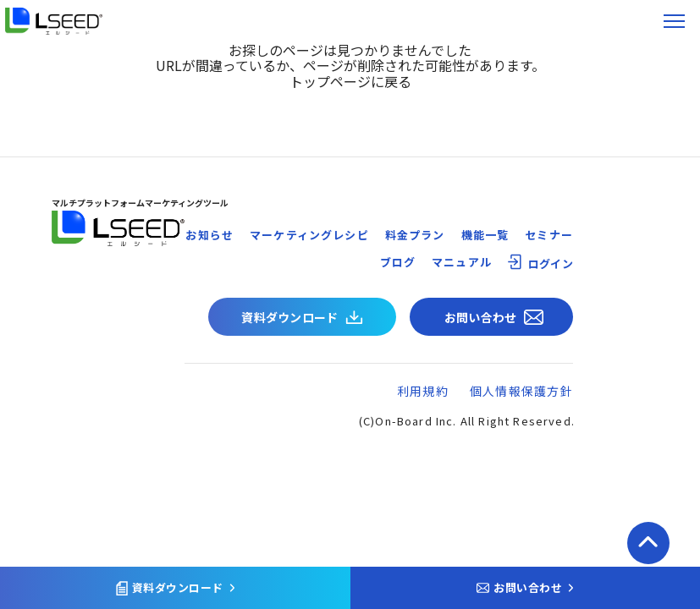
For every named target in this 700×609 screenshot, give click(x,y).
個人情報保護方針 (521, 391)
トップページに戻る (350, 81)
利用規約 (423, 391)
